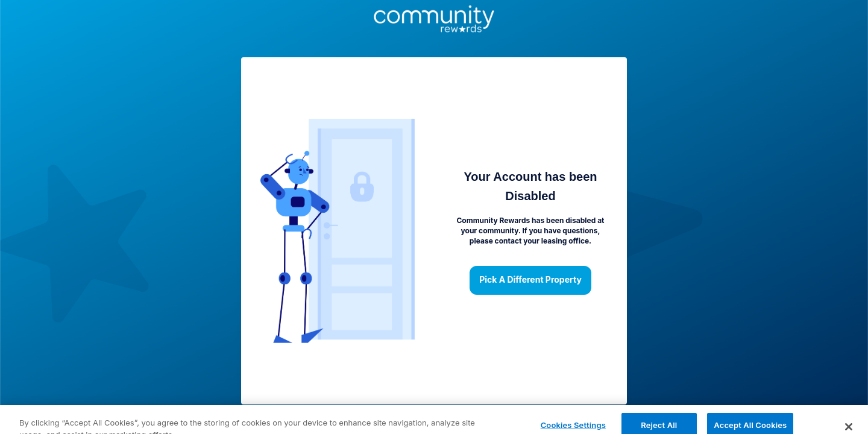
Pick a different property (530, 280)
